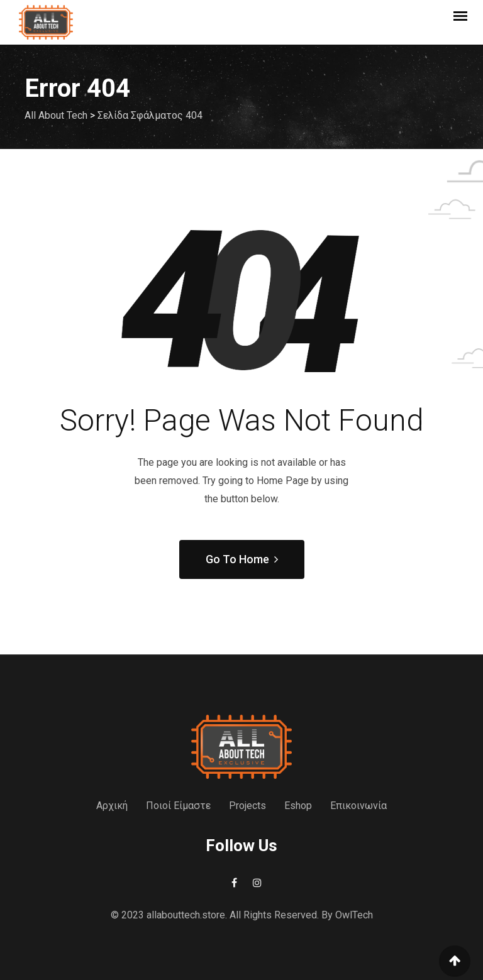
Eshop (298, 806)
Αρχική (112, 806)
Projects (247, 806)
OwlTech (354, 915)
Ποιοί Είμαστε (178, 806)
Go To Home (242, 559)
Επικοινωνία (358, 806)
